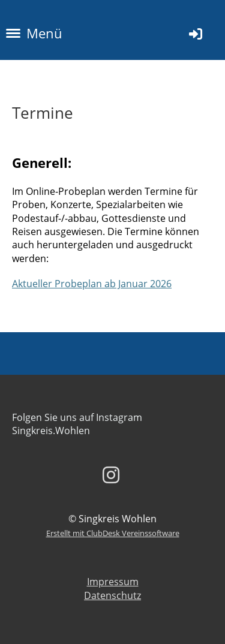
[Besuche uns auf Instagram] (111, 475)
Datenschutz (112, 595)
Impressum (113, 582)
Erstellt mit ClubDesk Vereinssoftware (113, 533)
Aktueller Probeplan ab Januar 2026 (92, 284)
